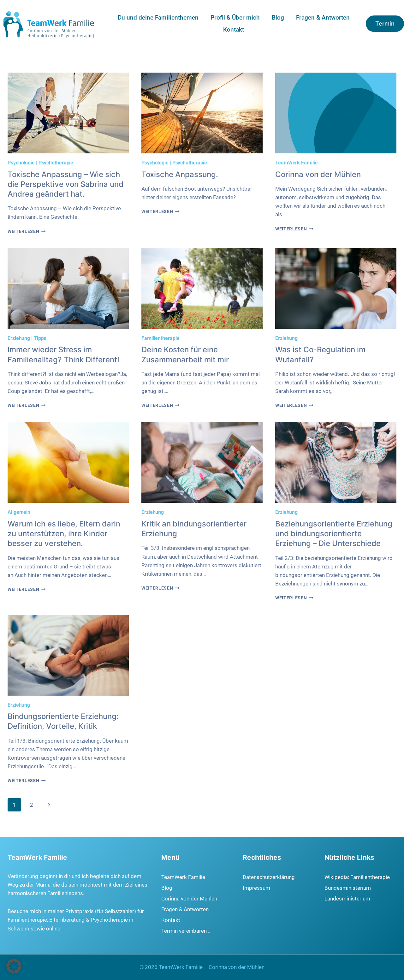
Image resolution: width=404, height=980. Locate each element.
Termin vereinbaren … (186, 931)
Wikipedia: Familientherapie (357, 877)
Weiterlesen (27, 231)
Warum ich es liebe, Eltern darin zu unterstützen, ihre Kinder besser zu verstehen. (64, 534)
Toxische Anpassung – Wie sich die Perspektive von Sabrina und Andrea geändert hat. (65, 184)
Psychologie (21, 163)
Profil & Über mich (235, 18)
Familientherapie (160, 338)
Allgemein (19, 512)
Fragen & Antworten (323, 18)
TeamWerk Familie (296, 163)
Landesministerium (347, 899)
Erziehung (19, 338)
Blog (278, 18)
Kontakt (234, 30)
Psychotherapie (56, 163)
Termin (385, 24)
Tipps (40, 338)
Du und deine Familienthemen (158, 18)
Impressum (256, 888)
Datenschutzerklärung (269, 877)
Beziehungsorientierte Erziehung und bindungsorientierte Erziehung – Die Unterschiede (334, 534)
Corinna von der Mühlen (318, 174)
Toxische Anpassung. (180, 174)
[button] (14, 966)
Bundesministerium (348, 888)
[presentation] (68, 113)
